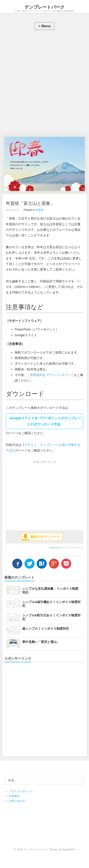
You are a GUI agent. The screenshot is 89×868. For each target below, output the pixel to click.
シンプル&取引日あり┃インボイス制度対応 (51, 617)
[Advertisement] (44, 83)
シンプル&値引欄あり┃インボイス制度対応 (51, 604)
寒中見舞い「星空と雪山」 (41, 642)
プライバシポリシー (60, 375)
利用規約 (14, 796)
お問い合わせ (17, 801)
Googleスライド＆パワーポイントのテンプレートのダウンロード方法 (45, 421)
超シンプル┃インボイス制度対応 (46, 629)
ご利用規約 (35, 375)
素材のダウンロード (45, 537)
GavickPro (69, 850)
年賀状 (39, 210)
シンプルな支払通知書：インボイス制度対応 (50, 590)
